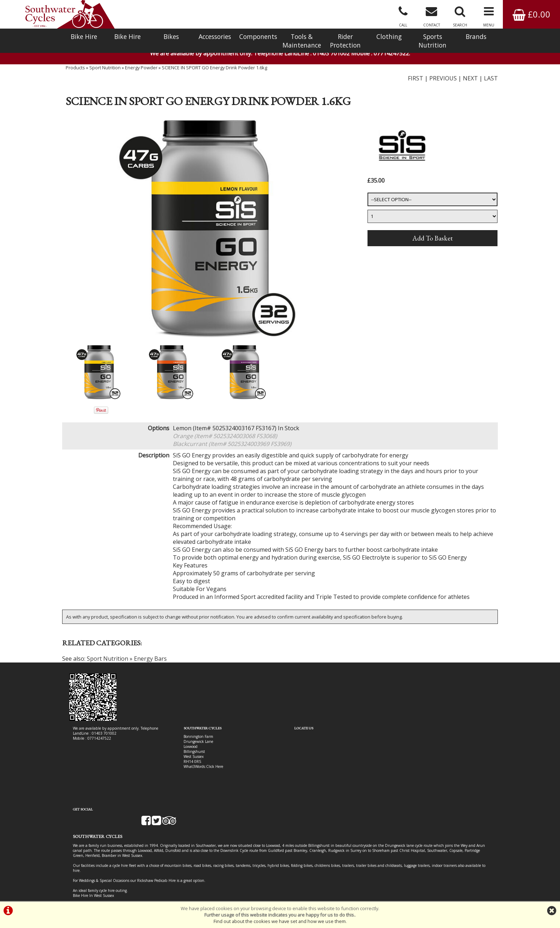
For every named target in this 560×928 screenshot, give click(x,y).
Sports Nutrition (432, 41)
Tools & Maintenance (302, 41)
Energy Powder (141, 70)
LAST (491, 80)
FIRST (416, 80)
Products (75, 70)
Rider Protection (345, 41)
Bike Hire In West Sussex (93, 875)
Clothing (389, 36)
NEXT (470, 80)
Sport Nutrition (105, 70)
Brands (476, 36)
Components (258, 36)
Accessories (215, 36)
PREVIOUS (443, 80)
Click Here (209, 769)
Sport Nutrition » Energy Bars (127, 661)
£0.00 (531, 14)
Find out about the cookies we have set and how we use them (280, 921)
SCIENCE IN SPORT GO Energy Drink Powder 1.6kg (214, 70)
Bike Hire (84, 36)
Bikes (171, 36)
